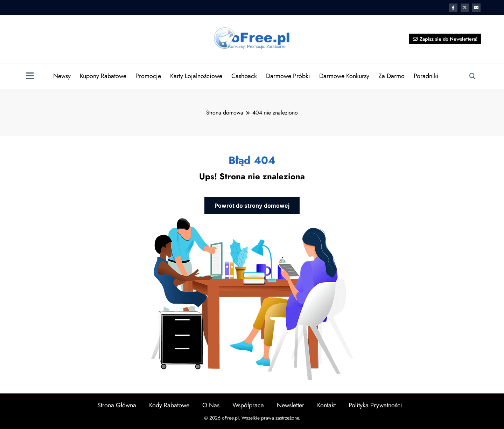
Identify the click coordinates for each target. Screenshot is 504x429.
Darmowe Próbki (288, 76)
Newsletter (290, 405)
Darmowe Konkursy (344, 76)
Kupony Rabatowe (103, 76)
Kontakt (326, 405)
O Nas (211, 405)
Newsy (62, 76)
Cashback (244, 76)
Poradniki (426, 76)
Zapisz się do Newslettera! (445, 39)
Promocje (148, 76)
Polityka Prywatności (375, 405)
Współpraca (248, 405)
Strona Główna (117, 405)
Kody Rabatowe (169, 405)
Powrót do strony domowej (252, 205)
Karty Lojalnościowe (196, 76)
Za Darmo (391, 76)
